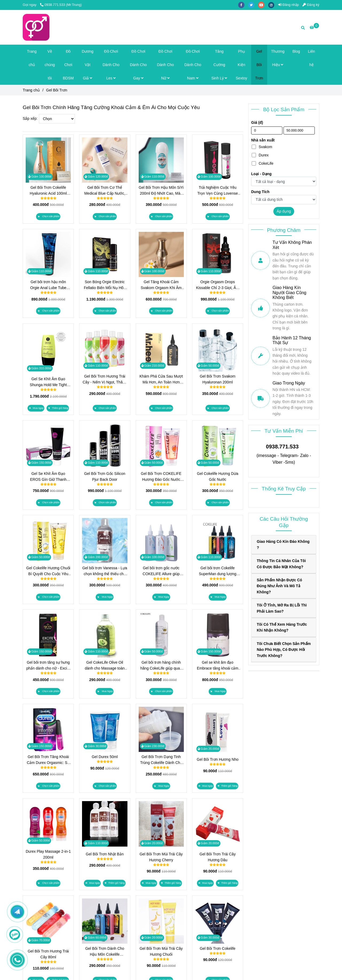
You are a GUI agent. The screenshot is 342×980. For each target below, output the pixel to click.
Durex (260, 155)
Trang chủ (32, 58)
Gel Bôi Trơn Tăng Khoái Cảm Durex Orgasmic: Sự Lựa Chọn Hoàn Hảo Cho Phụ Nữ (48, 760)
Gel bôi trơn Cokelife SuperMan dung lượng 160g (217, 571)
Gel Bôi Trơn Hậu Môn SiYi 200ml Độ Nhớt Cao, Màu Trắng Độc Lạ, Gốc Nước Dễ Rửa (161, 191)
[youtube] (263, 5)
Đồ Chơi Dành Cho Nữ (166, 65)
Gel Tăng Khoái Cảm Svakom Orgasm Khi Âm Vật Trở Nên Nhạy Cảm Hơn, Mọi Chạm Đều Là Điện (161, 285)
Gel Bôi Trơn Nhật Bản (105, 854)
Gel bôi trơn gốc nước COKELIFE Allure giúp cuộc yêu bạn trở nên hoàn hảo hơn (161, 571)
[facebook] (243, 5)
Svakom (262, 147)
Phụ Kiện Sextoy (241, 65)
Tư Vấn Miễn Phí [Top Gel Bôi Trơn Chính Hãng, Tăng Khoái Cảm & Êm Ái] (284, 431)
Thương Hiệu (278, 58)
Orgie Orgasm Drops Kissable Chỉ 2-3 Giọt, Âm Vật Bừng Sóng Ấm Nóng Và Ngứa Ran (218, 285)
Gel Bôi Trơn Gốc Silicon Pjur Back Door (105, 476)
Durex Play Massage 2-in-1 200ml (48, 854)
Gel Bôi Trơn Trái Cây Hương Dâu (218, 857)
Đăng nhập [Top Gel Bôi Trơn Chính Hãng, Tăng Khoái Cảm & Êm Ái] (289, 5)
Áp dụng (284, 211)
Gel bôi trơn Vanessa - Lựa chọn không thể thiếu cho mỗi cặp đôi (105, 571)
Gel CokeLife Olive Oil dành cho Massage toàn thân (105, 666)
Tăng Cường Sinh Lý (219, 65)
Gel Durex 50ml (105, 757)
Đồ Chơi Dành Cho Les (111, 65)
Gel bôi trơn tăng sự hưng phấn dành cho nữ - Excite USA (48, 666)
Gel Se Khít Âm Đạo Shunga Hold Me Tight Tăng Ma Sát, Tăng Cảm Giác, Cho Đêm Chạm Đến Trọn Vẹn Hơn (48, 382)
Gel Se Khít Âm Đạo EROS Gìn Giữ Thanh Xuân (48, 477)
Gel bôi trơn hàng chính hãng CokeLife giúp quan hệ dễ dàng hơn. (161, 666)
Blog (296, 51)
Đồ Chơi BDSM (68, 65)
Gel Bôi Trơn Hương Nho (217, 759)
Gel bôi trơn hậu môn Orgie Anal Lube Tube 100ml (48, 285)
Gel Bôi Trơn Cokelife (218, 948)
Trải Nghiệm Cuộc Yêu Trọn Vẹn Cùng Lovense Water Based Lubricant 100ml (218, 191)
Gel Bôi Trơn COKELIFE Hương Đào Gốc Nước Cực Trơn (161, 477)
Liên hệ (312, 58)
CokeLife (263, 163)
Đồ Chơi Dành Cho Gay (138, 65)
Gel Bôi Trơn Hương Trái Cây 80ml (48, 954)
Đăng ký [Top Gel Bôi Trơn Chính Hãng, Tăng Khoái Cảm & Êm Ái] (311, 5)
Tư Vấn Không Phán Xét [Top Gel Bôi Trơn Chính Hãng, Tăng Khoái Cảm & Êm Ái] (292, 245)
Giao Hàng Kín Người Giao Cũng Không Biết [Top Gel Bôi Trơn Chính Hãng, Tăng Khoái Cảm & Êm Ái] (289, 292)
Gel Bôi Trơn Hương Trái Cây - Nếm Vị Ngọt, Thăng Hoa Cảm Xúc (105, 380)
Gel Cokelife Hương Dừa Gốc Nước (218, 476)
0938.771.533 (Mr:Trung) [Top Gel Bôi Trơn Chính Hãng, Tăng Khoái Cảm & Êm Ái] (61, 5)
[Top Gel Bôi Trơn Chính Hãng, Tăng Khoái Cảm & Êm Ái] (314, 27)
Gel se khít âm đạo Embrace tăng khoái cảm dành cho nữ (218, 666)
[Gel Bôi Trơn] (36, 27)
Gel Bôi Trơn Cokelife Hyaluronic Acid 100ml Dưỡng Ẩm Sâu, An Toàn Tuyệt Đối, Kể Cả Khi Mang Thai (48, 191)
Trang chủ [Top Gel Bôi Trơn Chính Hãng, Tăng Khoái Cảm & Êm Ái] (31, 90)
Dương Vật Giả (88, 65)
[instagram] (273, 5)
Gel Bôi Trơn (259, 65)
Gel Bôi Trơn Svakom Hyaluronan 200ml (218, 379)
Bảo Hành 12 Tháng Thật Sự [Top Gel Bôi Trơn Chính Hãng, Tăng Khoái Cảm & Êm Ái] (292, 340)
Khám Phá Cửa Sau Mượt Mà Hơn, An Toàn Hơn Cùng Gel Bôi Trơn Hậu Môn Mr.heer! (161, 380)
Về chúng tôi (50, 65)
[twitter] (253, 5)
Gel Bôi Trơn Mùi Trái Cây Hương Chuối (161, 951)
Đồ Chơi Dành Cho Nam (193, 65)
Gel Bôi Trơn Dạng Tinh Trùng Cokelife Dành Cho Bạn (161, 760)
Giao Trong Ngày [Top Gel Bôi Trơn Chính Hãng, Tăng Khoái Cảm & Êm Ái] (289, 383)
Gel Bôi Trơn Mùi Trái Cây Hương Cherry (161, 857)
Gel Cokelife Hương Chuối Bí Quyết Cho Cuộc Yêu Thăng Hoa (48, 571)
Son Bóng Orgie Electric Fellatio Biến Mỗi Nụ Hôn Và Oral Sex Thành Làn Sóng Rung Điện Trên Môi (105, 285)
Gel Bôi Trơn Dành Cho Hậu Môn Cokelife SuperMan (105, 952)
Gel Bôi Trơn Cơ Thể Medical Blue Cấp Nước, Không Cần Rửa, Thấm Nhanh (105, 191)
